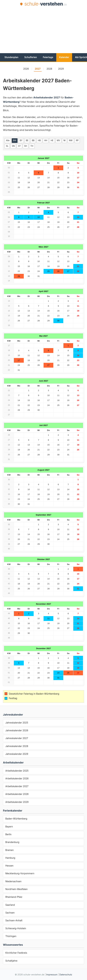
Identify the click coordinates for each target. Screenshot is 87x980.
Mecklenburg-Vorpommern (20, 873)
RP (77, 140)
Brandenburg (12, 842)
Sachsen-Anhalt (14, 920)
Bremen (9, 850)
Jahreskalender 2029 (17, 754)
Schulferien (31, 57)
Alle (8, 140)
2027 (38, 69)
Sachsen (10, 913)
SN (13, 146)
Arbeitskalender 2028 (17, 794)
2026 (26, 69)
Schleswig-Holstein (16, 928)
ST (19, 146)
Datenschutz (66, 975)
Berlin (8, 834)
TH (32, 146)
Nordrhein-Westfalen (16, 889)
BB (33, 140)
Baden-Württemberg (16, 819)
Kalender (64, 57)
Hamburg (10, 858)
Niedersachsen (13, 881)
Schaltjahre (11, 961)
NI (64, 140)
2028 (49, 69)
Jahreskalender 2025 (17, 723)
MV (58, 140)
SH (26, 146)
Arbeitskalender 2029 (17, 802)
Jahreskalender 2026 (17, 730)
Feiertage (48, 57)
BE (27, 140)
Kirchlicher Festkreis (16, 953)
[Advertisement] (45, 29)
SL (7, 146)
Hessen (9, 866)
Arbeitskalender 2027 (17, 786)
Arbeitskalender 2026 (17, 779)
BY (21, 140)
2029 (61, 69)
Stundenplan (11, 57)
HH (46, 140)
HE (52, 140)
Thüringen (11, 936)
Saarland (10, 905)
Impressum (52, 975)
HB (39, 140)
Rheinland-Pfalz (14, 897)
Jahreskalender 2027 (17, 738)
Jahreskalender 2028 (17, 746)
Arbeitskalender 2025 (17, 771)
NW (71, 140)
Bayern (9, 827)
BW (15, 140)
